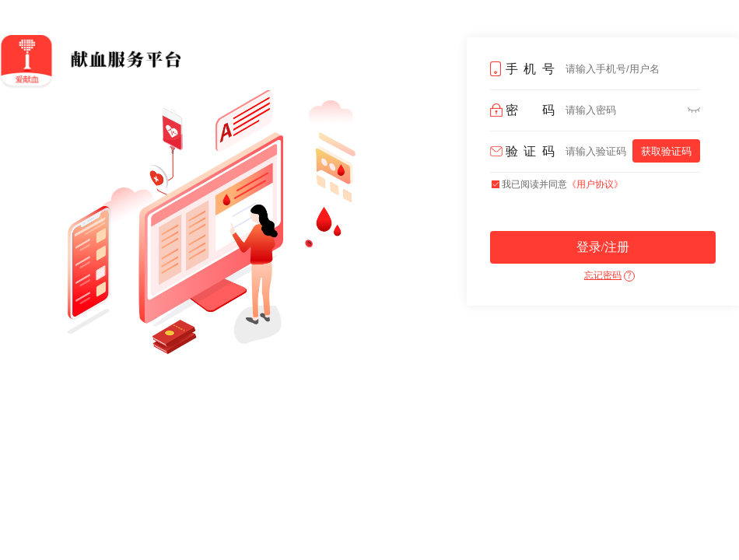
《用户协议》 (595, 184)
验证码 (530, 151)
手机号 (530, 69)
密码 (530, 110)
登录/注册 (603, 247)
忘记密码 (603, 275)
